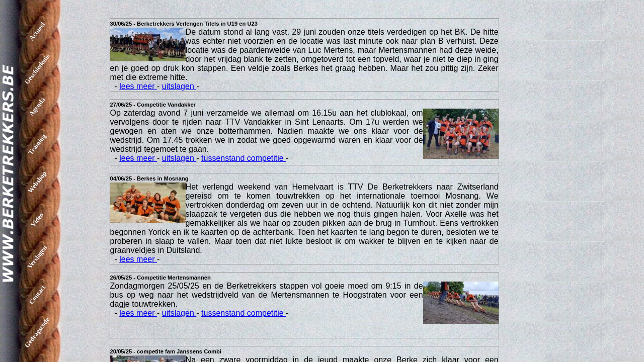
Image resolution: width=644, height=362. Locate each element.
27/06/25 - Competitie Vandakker (153, 105)
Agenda (37, 107)
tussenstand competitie (244, 158)
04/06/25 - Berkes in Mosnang (149, 178)
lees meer (138, 86)
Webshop (37, 182)
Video (37, 219)
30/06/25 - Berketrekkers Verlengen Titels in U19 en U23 (184, 24)
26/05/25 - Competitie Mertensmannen (160, 278)
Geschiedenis (37, 69)
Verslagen (37, 257)
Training (37, 144)
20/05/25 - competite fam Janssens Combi (166, 351)
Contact (37, 295)
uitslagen (179, 86)
